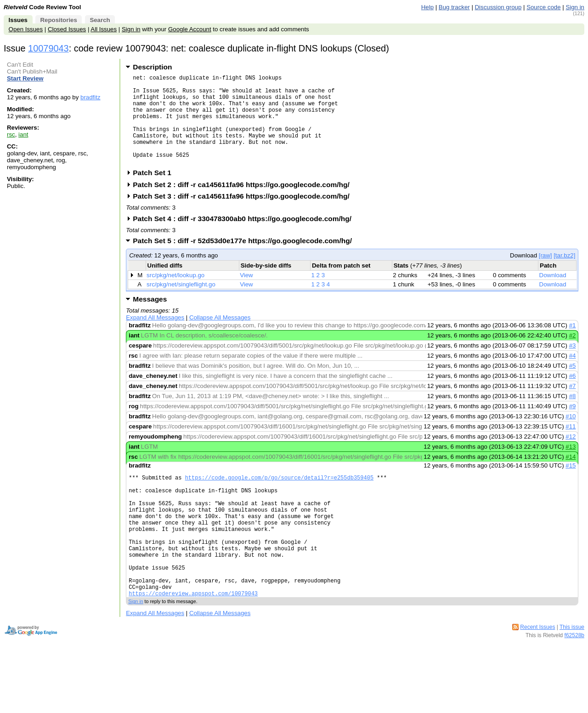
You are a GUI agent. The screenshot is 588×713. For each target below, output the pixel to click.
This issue (572, 673)
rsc (11, 134)
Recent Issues (537, 673)
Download (553, 294)
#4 (573, 375)
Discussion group (498, 7)
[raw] (546, 275)
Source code (543, 7)
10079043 (48, 48)
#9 (573, 425)
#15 (571, 485)
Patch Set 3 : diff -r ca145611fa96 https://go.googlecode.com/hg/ (244, 215)
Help (427, 7)
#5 (573, 385)
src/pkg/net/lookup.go (175, 294)
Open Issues (26, 29)
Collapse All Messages (220, 337)
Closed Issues (67, 29)
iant (23, 134)
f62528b (574, 681)
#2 (573, 355)
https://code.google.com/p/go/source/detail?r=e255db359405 (279, 498)
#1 (573, 345)
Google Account (190, 29)
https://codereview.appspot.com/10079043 (193, 639)
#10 (571, 436)
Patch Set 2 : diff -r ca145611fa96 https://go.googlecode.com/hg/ (244, 204)
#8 (573, 415)
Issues (18, 20)
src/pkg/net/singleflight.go (181, 304)
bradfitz (90, 97)
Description (152, 67)
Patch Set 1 (155, 192)
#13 (571, 466)
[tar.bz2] (564, 275)
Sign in (575, 7)
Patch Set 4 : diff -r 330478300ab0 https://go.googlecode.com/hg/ (245, 238)
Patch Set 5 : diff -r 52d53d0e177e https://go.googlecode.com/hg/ (245, 260)
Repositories (58, 20)
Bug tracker (454, 7)
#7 (573, 405)
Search (100, 20)
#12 (571, 456)
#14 (571, 476)
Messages (150, 318)
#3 (573, 365)
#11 (571, 446)
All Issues (104, 29)
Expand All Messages (155, 337)
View (246, 294)
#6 (573, 395)
